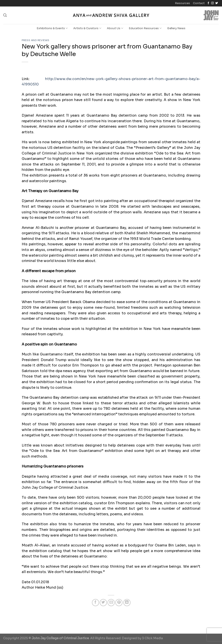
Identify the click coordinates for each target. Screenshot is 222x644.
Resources (182, 3)
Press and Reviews (36, 40)
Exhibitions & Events (52, 28)
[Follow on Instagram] (212, 3)
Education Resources (145, 28)
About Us (115, 28)
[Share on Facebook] (95, 603)
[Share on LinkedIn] (127, 603)
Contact (199, 3)
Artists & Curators (87, 28)
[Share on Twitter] (103, 603)
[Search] (5, 15)
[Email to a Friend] (111, 603)
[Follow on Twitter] (217, 3)
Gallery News (176, 28)
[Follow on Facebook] (208, 3)
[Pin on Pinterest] (119, 603)
